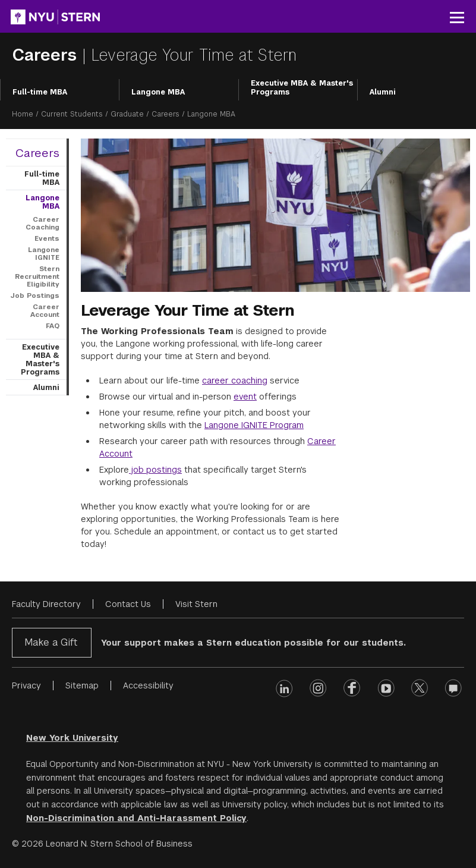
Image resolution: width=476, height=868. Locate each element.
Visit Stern (196, 604)
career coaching (235, 380)
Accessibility (148, 685)
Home (23, 114)
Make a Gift (51, 642)
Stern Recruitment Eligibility (37, 276)
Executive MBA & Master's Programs (302, 88)
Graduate (127, 114)
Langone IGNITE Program (254, 425)
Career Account (45, 311)
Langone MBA (158, 92)
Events (47, 238)
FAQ (53, 326)
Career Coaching (42, 223)
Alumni (383, 92)
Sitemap (82, 685)
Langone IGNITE (44, 254)
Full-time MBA (40, 92)
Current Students (72, 114)
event (245, 397)
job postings (155, 470)
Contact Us (128, 604)
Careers (47, 55)
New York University (72, 738)
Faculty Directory (46, 604)
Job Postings (35, 295)
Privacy (26, 685)
